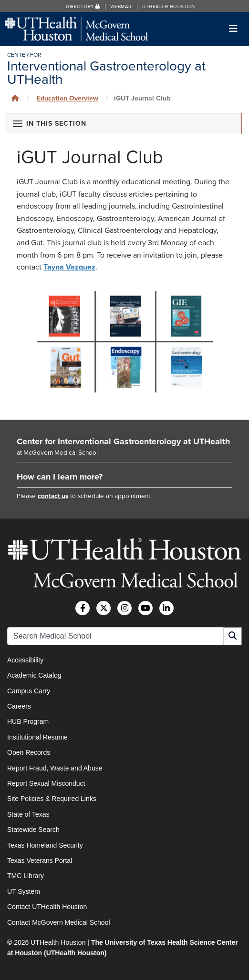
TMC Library (26, 876)
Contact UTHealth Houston (47, 907)
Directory (83, 7)
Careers (19, 706)
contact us (53, 496)
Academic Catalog (34, 675)
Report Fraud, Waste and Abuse (55, 768)
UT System (24, 891)
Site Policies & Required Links (52, 799)
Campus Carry (29, 691)
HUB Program (28, 721)
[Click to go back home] (15, 98)
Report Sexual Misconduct (46, 783)
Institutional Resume (37, 737)
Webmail (121, 7)
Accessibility (25, 660)
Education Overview (67, 98)
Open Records (29, 752)
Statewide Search (33, 830)
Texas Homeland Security (45, 845)
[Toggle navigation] (233, 29)
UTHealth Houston (168, 7)
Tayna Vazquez (69, 267)
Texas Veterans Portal (40, 860)
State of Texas (28, 814)
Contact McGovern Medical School (59, 922)
